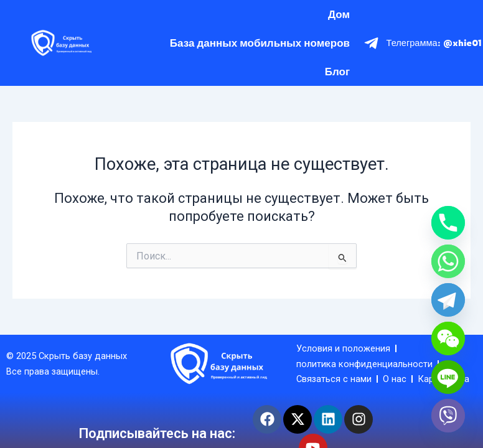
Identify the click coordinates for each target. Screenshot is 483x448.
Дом (339, 14)
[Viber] (448, 416)
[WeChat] (448, 338)
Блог (337, 71)
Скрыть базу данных (83, 356)
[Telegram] (448, 300)
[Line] (448, 377)
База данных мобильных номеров (260, 43)
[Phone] (448, 223)
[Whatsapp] (448, 261)
